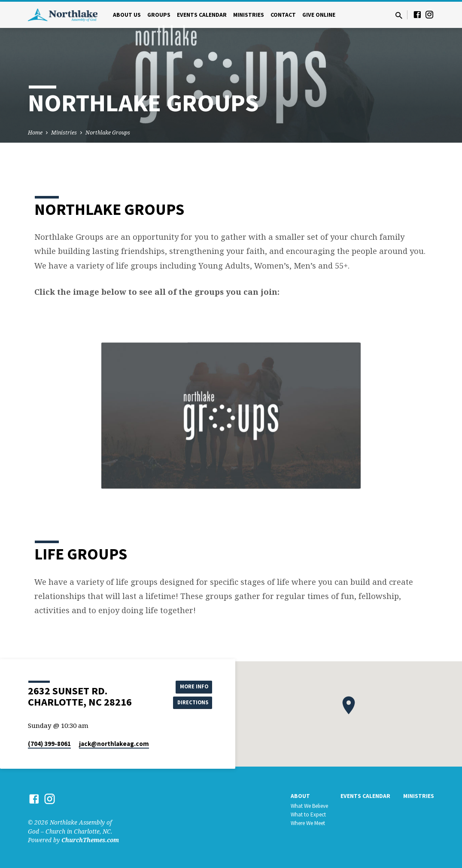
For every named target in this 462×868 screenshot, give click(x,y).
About (300, 796)
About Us (127, 15)
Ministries (249, 15)
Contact (283, 15)
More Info (190, 686)
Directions (191, 703)
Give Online (319, 15)
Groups (159, 15)
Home (35, 133)
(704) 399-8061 (49, 744)
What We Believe (309, 806)
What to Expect (308, 815)
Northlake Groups (108, 133)
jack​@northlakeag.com (114, 744)
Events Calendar (202, 15)
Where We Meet (308, 823)
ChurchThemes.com (90, 840)
